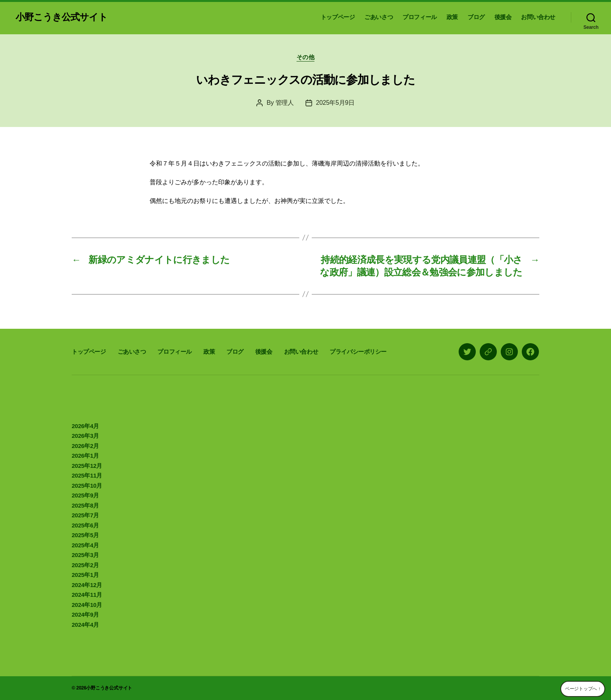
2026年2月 (85, 446)
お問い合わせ (538, 17)
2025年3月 (85, 555)
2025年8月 (85, 505)
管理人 (285, 103)
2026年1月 (85, 456)
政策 (452, 17)
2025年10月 (87, 486)
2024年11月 (87, 595)
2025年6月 (85, 525)
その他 (306, 57)
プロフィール (420, 17)
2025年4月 (85, 545)
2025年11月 (87, 475)
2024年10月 (87, 605)
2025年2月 (85, 565)
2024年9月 (85, 614)
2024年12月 (87, 585)
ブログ (476, 17)
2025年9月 (85, 495)
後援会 (503, 17)
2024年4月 (85, 625)
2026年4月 (85, 426)
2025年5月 (85, 535)
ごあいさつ (379, 17)
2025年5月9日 (335, 103)
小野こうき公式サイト (62, 17)
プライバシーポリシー (358, 352)
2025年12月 (87, 466)
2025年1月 (85, 575)
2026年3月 (85, 436)
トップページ (338, 17)
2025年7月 (85, 515)
